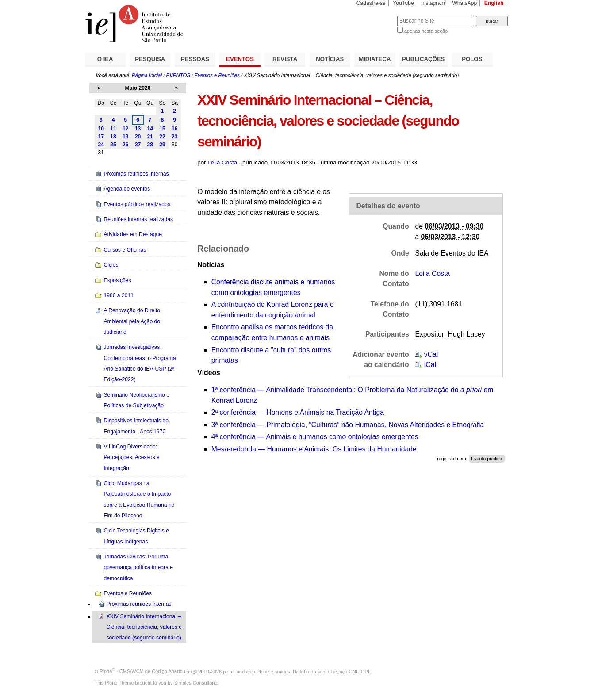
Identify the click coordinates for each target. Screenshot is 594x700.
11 (113, 129)
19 (126, 137)
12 (126, 129)
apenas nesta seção (426, 31)
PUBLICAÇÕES (423, 59)
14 (150, 129)
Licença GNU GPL (351, 671)
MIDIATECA (375, 59)
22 (162, 137)
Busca (376, 16)
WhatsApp (464, 3)
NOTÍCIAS (330, 59)
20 (138, 137)
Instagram (433, 3)
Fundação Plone (251, 671)
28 (150, 145)
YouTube (403, 3)
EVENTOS (240, 59)
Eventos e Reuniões (217, 75)
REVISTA (285, 59)
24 (101, 145)
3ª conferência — (348, 425)
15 (162, 129)
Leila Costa (222, 163)
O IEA (105, 59)
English (494, 3)
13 (138, 129)
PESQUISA (150, 59)
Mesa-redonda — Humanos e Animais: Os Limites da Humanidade (314, 449)
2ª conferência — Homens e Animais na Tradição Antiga (298, 412)
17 (101, 137)
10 (101, 129)
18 (113, 137)
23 (175, 137)
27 (138, 145)
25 (113, 145)
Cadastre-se (371, 3)
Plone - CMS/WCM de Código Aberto (141, 671)
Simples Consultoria (196, 683)
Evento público (487, 459)
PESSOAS (195, 59)
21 (150, 137)
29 (162, 145)
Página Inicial (147, 75)
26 (126, 145)
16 (175, 129)
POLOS (472, 59)
